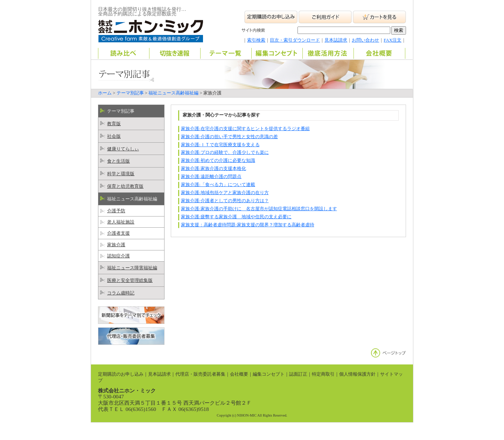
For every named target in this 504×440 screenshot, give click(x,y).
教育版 (114, 124)
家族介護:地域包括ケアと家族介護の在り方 (225, 193)
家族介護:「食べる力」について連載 (218, 185)
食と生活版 (118, 161)
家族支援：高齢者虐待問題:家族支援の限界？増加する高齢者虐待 (248, 225)
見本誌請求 (336, 40)
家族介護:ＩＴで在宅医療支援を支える (220, 145)
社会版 (114, 136)
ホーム (105, 93)
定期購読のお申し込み (121, 374)
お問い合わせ (365, 40)
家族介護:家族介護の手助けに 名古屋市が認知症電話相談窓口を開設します (259, 209)
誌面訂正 (298, 374)
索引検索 (256, 40)
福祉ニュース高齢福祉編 (173, 93)
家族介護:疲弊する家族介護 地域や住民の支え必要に (236, 217)
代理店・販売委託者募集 (200, 374)
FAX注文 (393, 40)
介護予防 (116, 211)
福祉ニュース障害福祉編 (132, 268)
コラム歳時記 (121, 293)
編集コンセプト (269, 374)
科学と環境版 (121, 174)
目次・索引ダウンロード (295, 40)
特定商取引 (323, 374)
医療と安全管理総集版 (130, 281)
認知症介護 (118, 256)
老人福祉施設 (121, 222)
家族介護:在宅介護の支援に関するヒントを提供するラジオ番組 (245, 129)
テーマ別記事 (130, 93)
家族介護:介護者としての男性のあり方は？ (225, 201)
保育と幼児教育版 (125, 186)
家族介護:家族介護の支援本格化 (213, 169)
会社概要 (239, 374)
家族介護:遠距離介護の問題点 (211, 177)
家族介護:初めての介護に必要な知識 (218, 161)
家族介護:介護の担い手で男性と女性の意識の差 (229, 137)
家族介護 (116, 245)
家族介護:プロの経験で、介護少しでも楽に (225, 152)
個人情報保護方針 (357, 374)
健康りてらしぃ (123, 149)
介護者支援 (118, 233)
